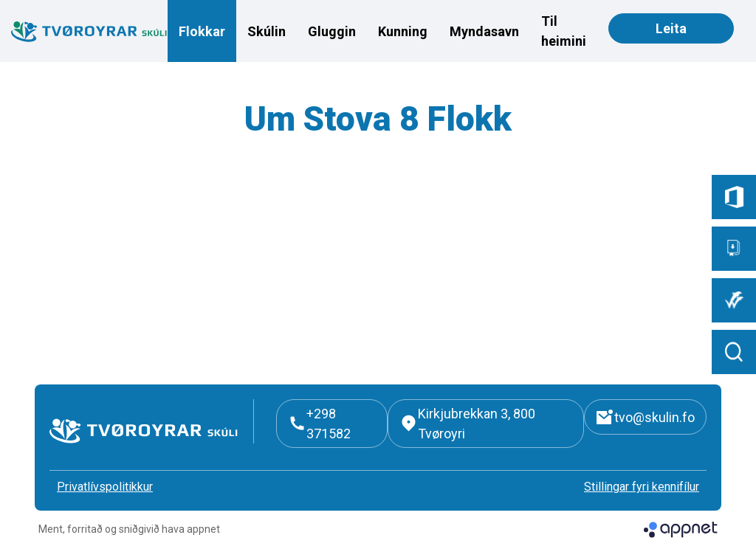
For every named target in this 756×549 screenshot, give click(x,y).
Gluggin (332, 31)
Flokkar (202, 31)
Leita (671, 28)
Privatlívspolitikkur (105, 487)
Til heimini (564, 31)
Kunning (403, 31)
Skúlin (267, 31)
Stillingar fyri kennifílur (642, 487)
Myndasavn (484, 31)
